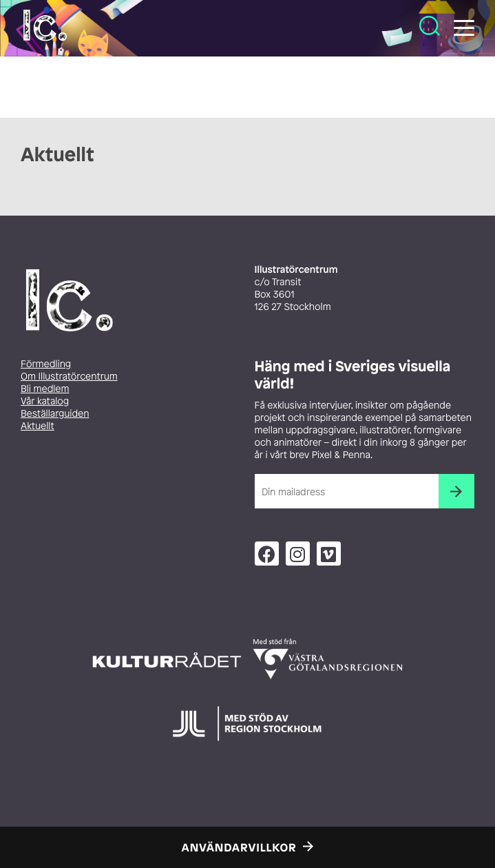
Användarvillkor (239, 847)
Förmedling (46, 364)
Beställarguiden (55, 414)
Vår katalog (45, 401)
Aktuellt (38, 426)
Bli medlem (45, 389)
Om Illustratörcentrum (69, 376)
